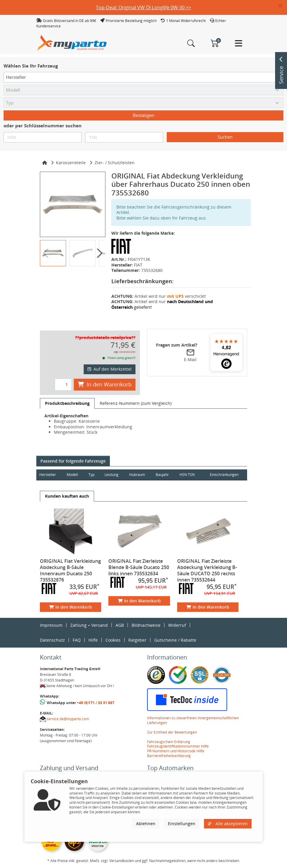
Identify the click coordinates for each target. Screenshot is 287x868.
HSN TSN (189, 475)
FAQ (77, 640)
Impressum (51, 625)
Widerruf (177, 625)
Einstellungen (182, 824)
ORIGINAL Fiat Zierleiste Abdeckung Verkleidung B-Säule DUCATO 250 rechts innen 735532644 (207, 570)
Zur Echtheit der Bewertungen (172, 732)
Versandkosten (127, 352)
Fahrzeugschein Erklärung (169, 742)
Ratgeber (137, 640)
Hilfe (93, 640)
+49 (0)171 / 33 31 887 (96, 703)
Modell (73, 475)
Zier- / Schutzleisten (115, 163)
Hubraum (138, 475)
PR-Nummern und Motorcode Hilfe (176, 751)
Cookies (113, 640)
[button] (283, 6)
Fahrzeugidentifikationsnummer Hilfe (178, 746)
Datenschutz (52, 640)
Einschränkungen (224, 475)
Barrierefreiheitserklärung (169, 756)
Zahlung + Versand (89, 625)
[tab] (67, 403)
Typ (92, 475)
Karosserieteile (71, 163)
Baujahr (164, 475)
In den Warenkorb (105, 384)
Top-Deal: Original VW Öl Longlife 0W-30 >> (143, 7)
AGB (120, 625)
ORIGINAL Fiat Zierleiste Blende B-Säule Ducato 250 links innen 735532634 (139, 567)
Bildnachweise (146, 625)
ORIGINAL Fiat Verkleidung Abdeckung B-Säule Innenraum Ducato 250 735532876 (70, 570)
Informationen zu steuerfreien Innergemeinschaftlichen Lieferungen (193, 720)
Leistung (112, 475)
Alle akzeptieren (228, 824)
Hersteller (48, 475)
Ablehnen (146, 824)
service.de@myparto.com (68, 719)
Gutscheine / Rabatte (175, 640)
